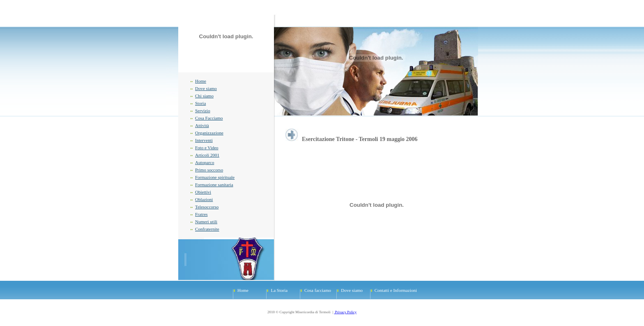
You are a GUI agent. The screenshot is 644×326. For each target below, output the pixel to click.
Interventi (204, 140)
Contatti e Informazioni (396, 290)
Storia (200, 103)
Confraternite (207, 229)
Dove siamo (206, 88)
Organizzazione (209, 133)
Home (201, 81)
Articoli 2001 (207, 155)
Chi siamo (204, 96)
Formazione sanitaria (214, 185)
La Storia (279, 290)
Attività (202, 125)
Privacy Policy (345, 312)
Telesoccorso (207, 207)
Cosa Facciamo (209, 118)
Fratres (201, 214)
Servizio (203, 111)
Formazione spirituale (215, 177)
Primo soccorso (209, 170)
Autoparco (205, 162)
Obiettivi (203, 192)
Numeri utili (206, 222)
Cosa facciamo (318, 290)
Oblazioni (204, 199)
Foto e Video (207, 148)
